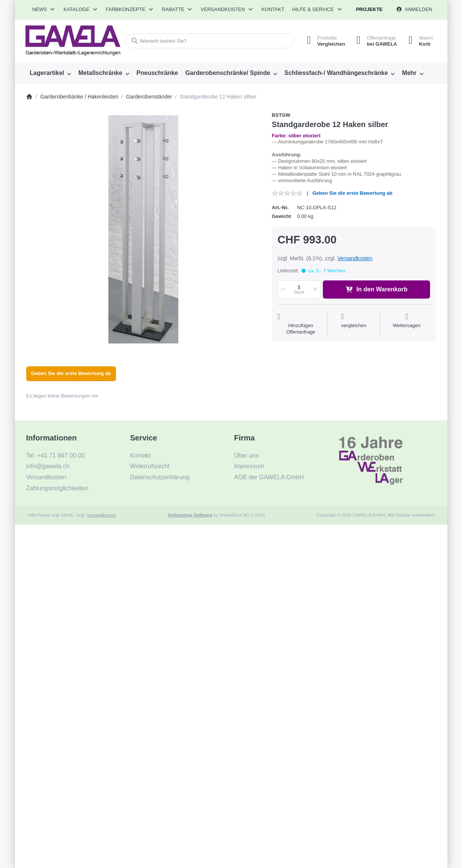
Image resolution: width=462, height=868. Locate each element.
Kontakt (273, 9)
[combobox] (210, 41)
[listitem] (144, 229)
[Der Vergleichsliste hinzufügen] (354, 324)
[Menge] (299, 289)
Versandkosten (355, 258)
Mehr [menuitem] (409, 73)
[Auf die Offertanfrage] (301, 324)
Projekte (369, 9)
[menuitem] (51, 73)
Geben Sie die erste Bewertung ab (352, 193)
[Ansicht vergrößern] (144, 229)
